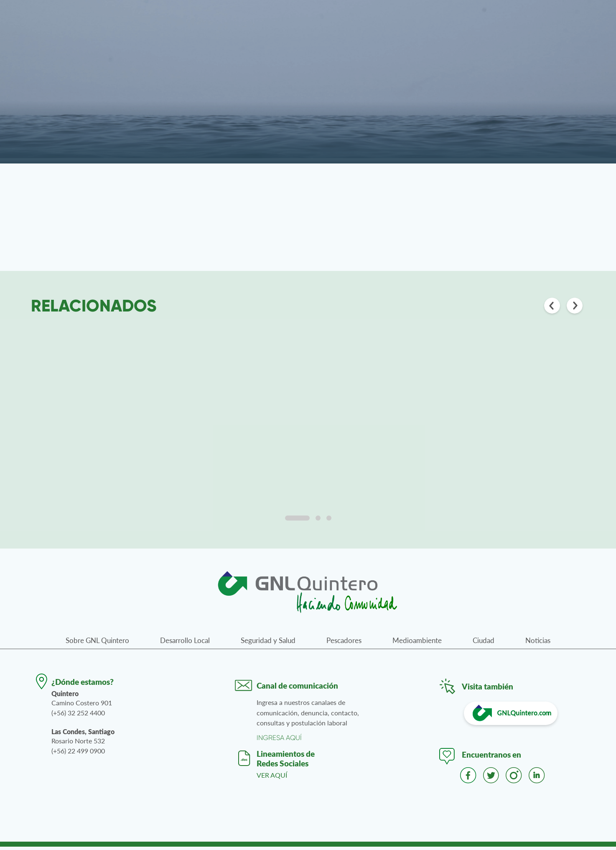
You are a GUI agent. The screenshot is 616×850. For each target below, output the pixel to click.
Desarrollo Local (185, 644)
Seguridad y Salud (268, 644)
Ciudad (484, 644)
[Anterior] (552, 306)
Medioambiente (417, 644)
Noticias (538, 644)
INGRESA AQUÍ (279, 741)
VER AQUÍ (272, 778)
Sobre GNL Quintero (97, 644)
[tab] (297, 521)
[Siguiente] (575, 306)
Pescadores (344, 644)
